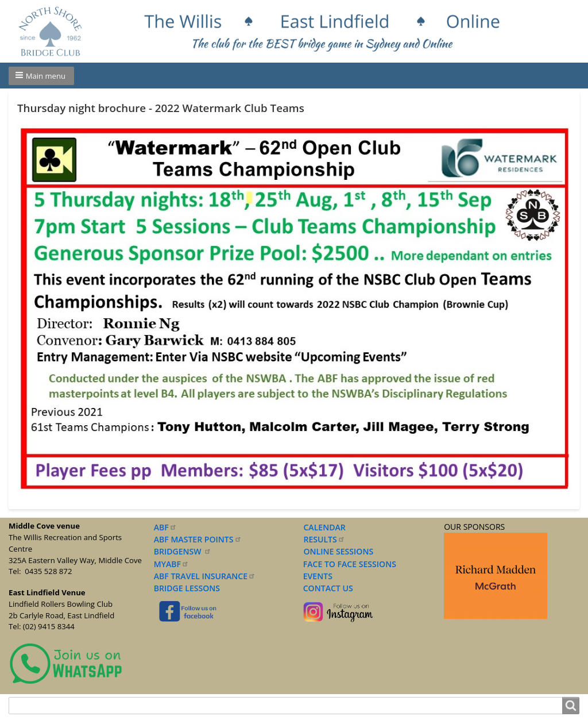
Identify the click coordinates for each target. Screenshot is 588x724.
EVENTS (315, 576)
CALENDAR (325, 527)
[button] (41, 76)
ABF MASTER (198, 539)
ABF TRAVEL (205, 576)
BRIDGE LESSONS (187, 588)
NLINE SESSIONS (342, 551)
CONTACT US (326, 588)
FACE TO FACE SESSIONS (349, 564)
